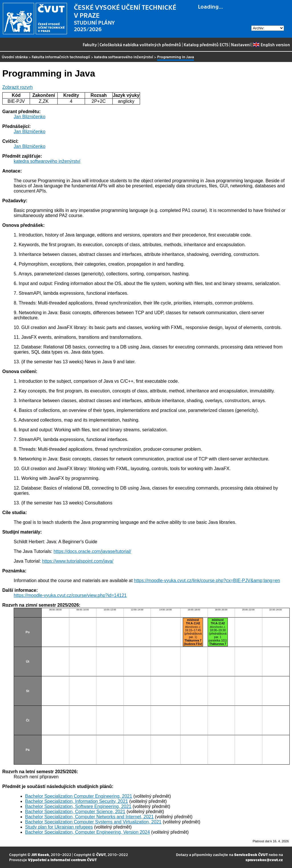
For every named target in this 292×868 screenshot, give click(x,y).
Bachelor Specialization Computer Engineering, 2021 (79, 796)
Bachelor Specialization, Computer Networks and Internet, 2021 (89, 817)
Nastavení (241, 45)
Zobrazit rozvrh (18, 87)
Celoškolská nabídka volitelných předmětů (140, 45)
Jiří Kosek (40, 854)
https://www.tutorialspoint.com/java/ (78, 561)
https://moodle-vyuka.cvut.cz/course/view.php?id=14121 (70, 595)
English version (271, 45)
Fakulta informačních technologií (61, 57)
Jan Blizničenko (30, 117)
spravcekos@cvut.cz (264, 860)
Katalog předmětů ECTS (206, 45)
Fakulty (90, 45)
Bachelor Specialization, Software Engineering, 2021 (78, 806)
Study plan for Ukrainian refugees (59, 827)
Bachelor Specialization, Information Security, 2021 (77, 801)
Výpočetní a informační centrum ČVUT (62, 860)
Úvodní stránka (15, 57)
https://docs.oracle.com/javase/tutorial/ (92, 551)
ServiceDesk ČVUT (251, 854)
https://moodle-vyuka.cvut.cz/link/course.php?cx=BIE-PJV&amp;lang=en (207, 581)
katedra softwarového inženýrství (124, 57)
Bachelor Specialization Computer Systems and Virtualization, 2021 (93, 822)
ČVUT (101, 854)
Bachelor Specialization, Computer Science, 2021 (75, 812)
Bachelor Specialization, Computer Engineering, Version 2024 (88, 832)
